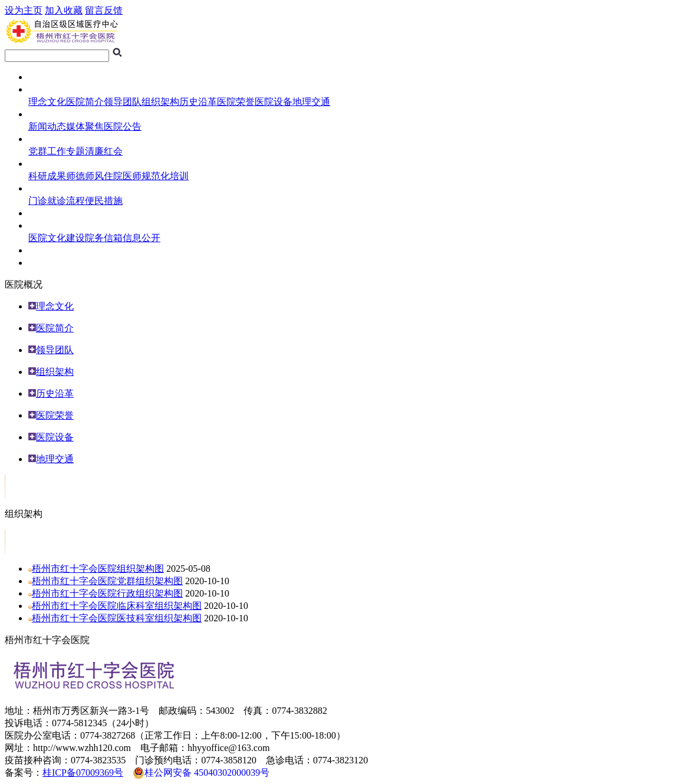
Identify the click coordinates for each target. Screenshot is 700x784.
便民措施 (104, 201)
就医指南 (47, 188)
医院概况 (47, 89)
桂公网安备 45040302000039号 (201, 773)
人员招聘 (47, 250)
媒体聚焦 (85, 126)
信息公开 (142, 238)
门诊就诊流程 (57, 201)
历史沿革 (198, 102)
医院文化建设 (57, 238)
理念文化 (47, 102)
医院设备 (274, 102)
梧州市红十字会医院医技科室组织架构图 (117, 618)
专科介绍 (47, 263)
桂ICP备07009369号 (83, 773)
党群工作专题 (57, 151)
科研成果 (47, 176)
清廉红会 (104, 151)
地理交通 (311, 102)
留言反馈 (104, 10)
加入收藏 (64, 10)
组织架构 (160, 102)
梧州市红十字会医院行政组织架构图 (107, 593)
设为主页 (24, 10)
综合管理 (47, 225)
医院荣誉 (236, 102)
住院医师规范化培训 (146, 176)
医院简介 (85, 102)
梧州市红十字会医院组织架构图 (98, 569)
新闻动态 (47, 126)
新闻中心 (47, 114)
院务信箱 (104, 238)
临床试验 (47, 213)
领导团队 (123, 102)
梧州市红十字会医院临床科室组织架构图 (117, 606)
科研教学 (47, 164)
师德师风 (85, 176)
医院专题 (47, 139)
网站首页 (47, 77)
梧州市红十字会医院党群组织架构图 (107, 581)
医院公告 (123, 126)
